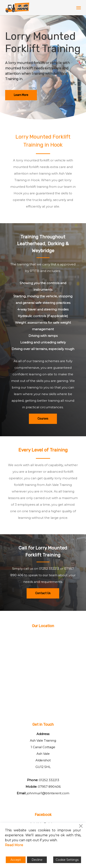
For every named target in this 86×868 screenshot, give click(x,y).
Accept (16, 860)
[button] (79, 8)
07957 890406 (49, 787)
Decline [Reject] (37, 860)
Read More (14, 845)
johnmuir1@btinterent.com (48, 793)
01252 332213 (49, 569)
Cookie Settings (67, 860)
